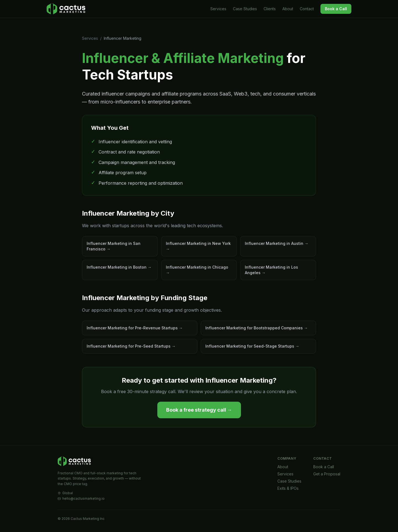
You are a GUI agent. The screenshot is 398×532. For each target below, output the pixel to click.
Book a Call (336, 9)
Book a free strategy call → (199, 410)
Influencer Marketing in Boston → (119, 267)
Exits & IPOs (288, 488)
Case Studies (245, 9)
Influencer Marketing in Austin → (277, 243)
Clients (270, 9)
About (288, 9)
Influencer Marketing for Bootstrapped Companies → (257, 328)
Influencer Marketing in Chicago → (197, 270)
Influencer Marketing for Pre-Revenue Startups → (135, 328)
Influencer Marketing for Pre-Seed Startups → (131, 346)
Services (218, 9)
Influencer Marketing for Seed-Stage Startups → (252, 346)
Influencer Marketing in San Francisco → (114, 246)
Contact (307, 9)
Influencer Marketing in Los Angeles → (271, 270)
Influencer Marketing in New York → (198, 246)
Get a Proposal (327, 474)
